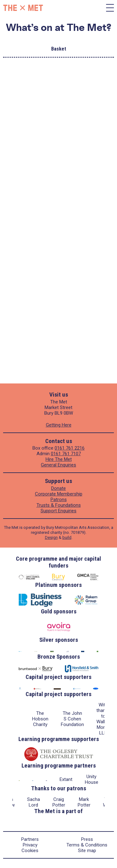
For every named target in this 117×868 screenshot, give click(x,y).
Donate (58, 488)
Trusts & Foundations (59, 505)
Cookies (30, 851)
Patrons (59, 500)
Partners (30, 839)
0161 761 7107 (66, 454)
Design (51, 537)
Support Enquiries (58, 511)
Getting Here (59, 425)
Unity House (92, 779)
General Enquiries (58, 465)
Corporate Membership (59, 494)
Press (87, 839)
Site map (87, 851)
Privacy (30, 845)
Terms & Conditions (87, 845)
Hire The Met (59, 459)
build (67, 537)
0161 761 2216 (70, 448)
